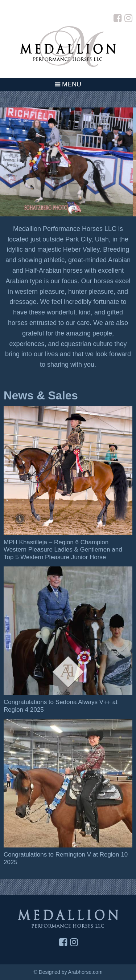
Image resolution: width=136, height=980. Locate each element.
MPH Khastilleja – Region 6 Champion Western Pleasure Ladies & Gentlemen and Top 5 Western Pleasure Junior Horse (63, 550)
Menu (68, 84)
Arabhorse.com (85, 972)
